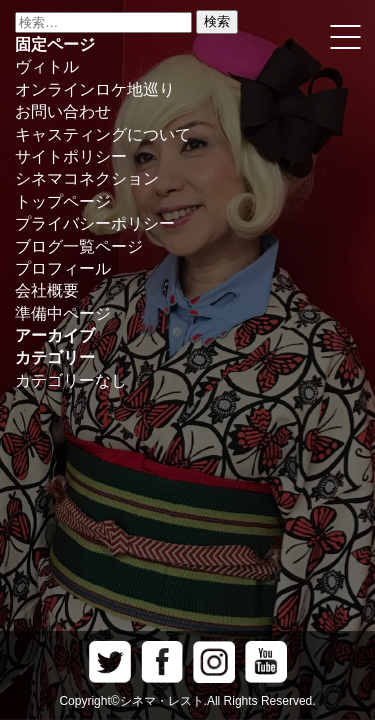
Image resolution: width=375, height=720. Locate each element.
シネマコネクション (87, 178)
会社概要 (47, 290)
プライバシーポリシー (95, 223)
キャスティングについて (103, 134)
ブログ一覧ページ (79, 246)
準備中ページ (63, 313)
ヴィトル (47, 66)
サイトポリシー (71, 156)
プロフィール (63, 268)
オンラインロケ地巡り (95, 89)
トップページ (63, 201)
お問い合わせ (63, 111)
